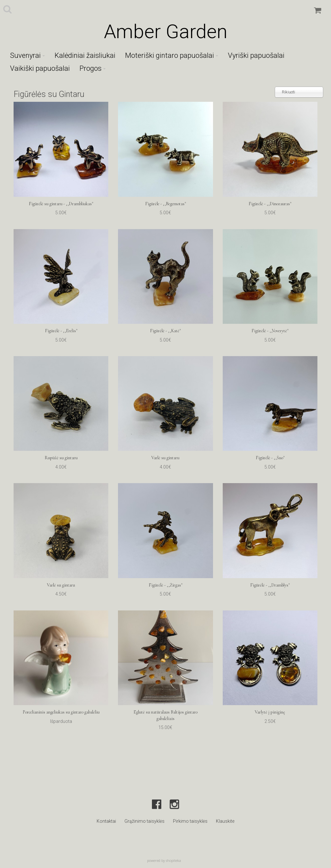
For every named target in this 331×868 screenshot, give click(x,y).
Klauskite (225, 821)
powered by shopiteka (164, 860)
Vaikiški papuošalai (40, 68)
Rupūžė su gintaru (61, 458)
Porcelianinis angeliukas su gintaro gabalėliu (61, 712)
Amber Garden (165, 32)
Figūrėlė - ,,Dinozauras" (270, 204)
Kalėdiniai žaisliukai (85, 55)
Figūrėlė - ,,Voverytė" (270, 331)
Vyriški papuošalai (256, 55)
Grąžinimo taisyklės (144, 821)
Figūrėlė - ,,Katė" (165, 331)
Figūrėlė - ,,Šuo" (270, 458)
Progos (93, 68)
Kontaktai (106, 821)
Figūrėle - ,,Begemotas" (165, 204)
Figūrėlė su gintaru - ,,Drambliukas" (61, 204)
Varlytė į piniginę (270, 712)
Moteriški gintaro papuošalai (172, 55)
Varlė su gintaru (165, 458)
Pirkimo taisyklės (190, 821)
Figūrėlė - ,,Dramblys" (270, 585)
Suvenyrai (27, 55)
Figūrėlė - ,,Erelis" (61, 331)
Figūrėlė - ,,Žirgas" (165, 585)
